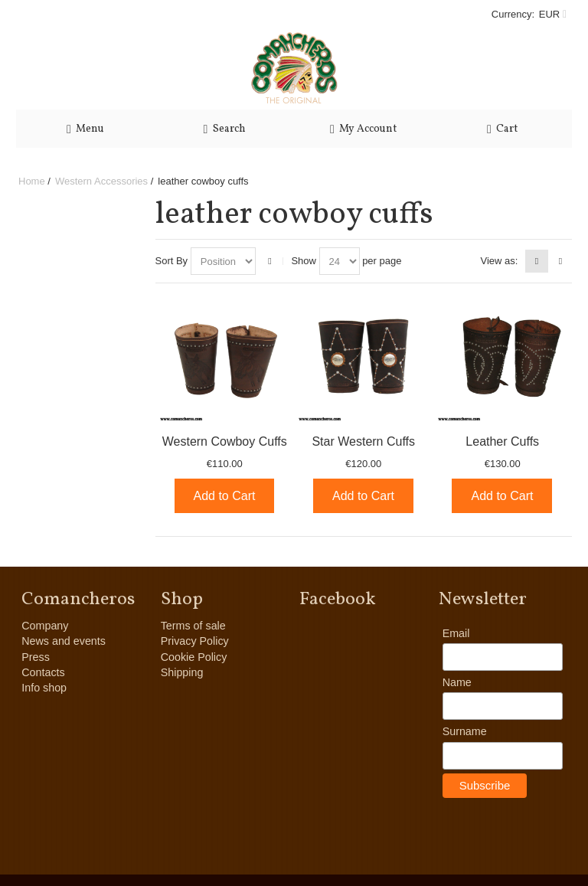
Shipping (182, 672)
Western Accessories (101, 181)
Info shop (44, 688)
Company (45, 626)
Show (304, 261)
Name (457, 682)
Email (456, 633)
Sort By (172, 261)
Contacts (43, 672)
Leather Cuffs (502, 441)
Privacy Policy (195, 641)
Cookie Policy (194, 657)
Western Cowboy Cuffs (225, 441)
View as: (499, 261)
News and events (64, 641)
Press (36, 657)
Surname (465, 731)
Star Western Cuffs (363, 441)
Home (32, 181)
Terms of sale (193, 626)
